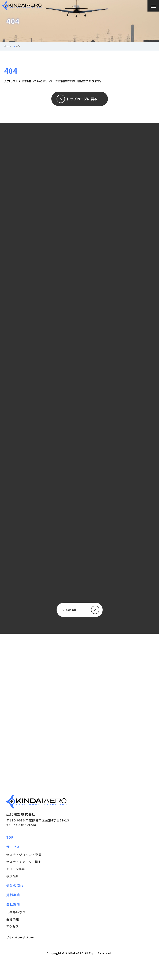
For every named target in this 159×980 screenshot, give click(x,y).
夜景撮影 (13, 876)
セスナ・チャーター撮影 (24, 862)
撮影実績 (13, 895)
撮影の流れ (15, 885)
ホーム (8, 46)
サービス (13, 847)
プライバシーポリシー (20, 937)
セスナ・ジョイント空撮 (24, 855)
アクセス (13, 926)
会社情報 (13, 919)
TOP (10, 837)
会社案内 (13, 904)
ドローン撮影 (16, 869)
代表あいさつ (16, 912)
